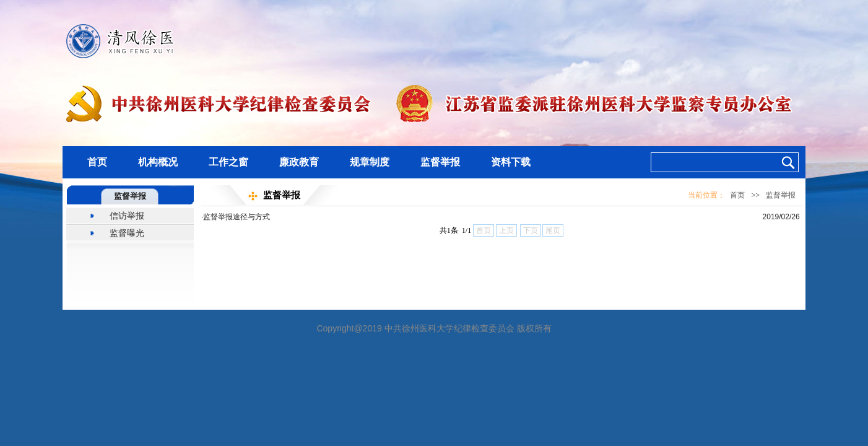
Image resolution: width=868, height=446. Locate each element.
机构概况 (158, 162)
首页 (97, 162)
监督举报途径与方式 (237, 217)
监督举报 (440, 162)
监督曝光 (127, 233)
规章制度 (370, 162)
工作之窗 (228, 162)
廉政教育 (299, 162)
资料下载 (511, 162)
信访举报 (127, 216)
